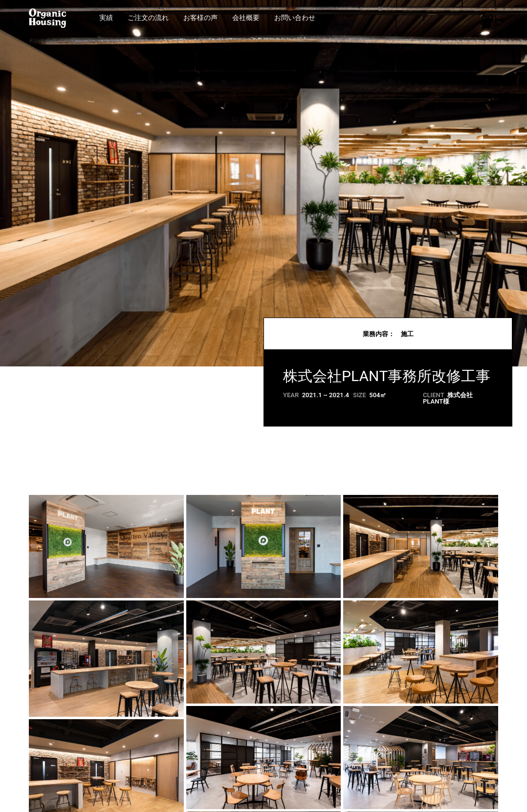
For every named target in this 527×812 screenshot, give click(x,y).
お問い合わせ (295, 18)
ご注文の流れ (148, 18)
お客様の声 (200, 18)
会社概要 (246, 18)
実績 (106, 18)
